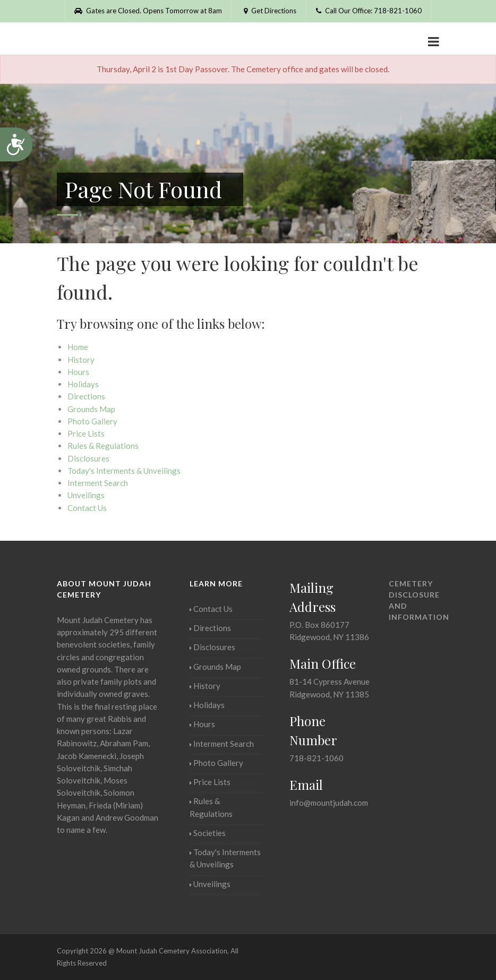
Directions (86, 396)
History (81, 360)
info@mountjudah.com (329, 803)
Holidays (83, 384)
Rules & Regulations (103, 446)
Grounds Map (91, 409)
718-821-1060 (317, 758)
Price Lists (86, 433)
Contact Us (87, 508)
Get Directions (269, 11)
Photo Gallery (92, 421)
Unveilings (86, 495)
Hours (78, 372)
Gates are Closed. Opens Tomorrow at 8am (148, 11)
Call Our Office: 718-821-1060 (369, 11)
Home (78, 347)
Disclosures (88, 458)
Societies (208, 833)
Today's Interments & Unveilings (124, 471)
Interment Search (98, 483)
